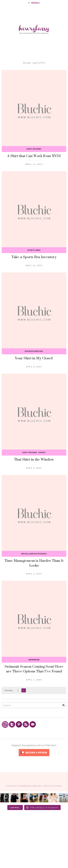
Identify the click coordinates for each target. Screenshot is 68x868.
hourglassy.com (28, 786)
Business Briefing (34, 351)
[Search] (63, 705)
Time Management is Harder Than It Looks (34, 563)
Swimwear (34, 660)
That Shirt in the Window (34, 459)
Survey (42, 452)
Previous (9, 690)
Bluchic (57, 786)
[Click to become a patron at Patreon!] (34, 756)
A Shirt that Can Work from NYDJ (34, 156)
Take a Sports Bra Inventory (34, 257)
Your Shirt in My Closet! (34, 358)
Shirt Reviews (34, 149)
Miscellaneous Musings (34, 554)
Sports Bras (34, 250)
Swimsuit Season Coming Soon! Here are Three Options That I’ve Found (34, 669)
